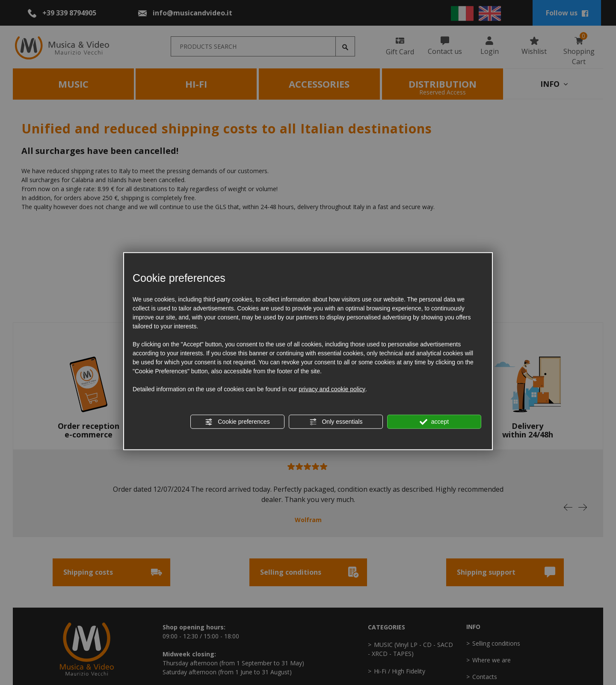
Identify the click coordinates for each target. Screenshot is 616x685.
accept (434, 422)
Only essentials (336, 422)
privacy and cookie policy (332, 389)
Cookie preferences (237, 422)
